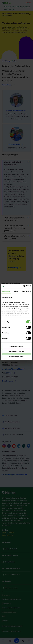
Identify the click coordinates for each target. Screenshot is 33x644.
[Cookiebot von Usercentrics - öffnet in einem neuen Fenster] (23, 286)
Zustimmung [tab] (6, 291)
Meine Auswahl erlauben (16, 351)
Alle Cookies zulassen (17, 346)
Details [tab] (16, 291)
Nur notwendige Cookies (17, 357)
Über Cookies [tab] (27, 291)
